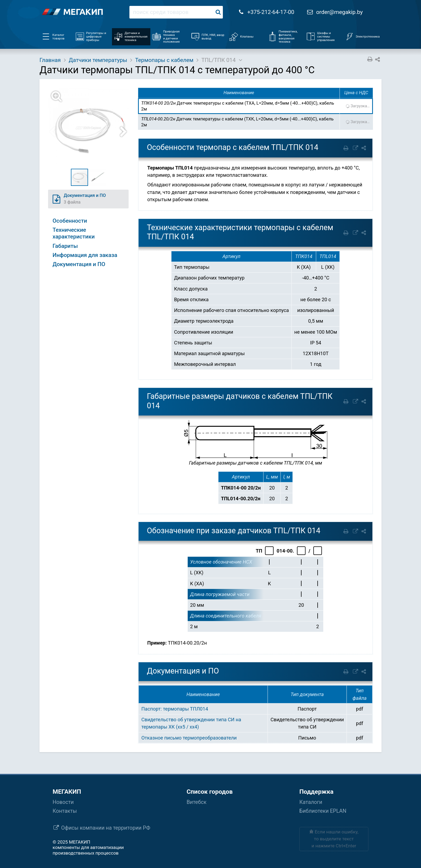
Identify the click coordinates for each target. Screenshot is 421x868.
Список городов (210, 792)
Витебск (197, 802)
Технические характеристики (74, 233)
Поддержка (316, 792)
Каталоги (311, 802)
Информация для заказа (85, 255)
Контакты (65, 811)
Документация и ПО (79, 264)
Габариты (65, 246)
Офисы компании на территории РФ (106, 828)
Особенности (70, 221)
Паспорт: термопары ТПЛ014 (175, 709)
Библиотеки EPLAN (323, 811)
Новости (63, 802)
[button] (92, 128)
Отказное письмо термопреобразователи (189, 738)
